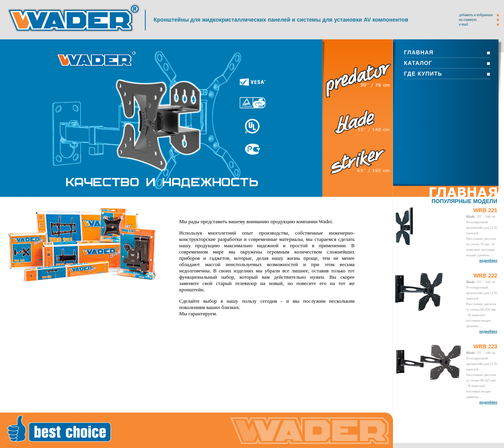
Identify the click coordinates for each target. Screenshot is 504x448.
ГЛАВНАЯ (419, 52)
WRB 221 (485, 210)
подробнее (488, 260)
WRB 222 (485, 276)
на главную (468, 20)
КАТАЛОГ (418, 63)
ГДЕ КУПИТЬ (423, 74)
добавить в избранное (476, 15)
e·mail (464, 24)
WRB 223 (485, 346)
